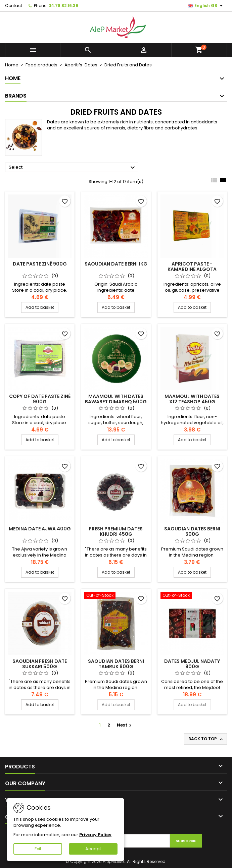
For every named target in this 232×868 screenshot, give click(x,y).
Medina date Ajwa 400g (40, 529)
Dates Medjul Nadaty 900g (192, 664)
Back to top (206, 739)
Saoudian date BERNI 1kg (116, 264)
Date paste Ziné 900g (40, 264)
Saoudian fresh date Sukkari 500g (40, 664)
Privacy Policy (95, 835)
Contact (14, 6)
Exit (38, 849)
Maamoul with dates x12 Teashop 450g (192, 399)
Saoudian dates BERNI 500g (192, 531)
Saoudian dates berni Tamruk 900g (116, 664)
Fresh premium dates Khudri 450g (116, 531)
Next (125, 725)
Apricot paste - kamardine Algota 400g (192, 269)
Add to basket (40, 307)
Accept (93, 849)
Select (73, 168)
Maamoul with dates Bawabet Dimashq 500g (116, 399)
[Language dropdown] (206, 6)
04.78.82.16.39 (63, 6)
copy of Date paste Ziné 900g (40, 399)
